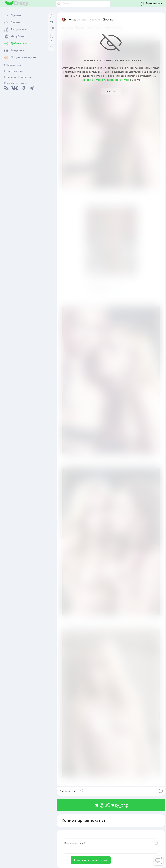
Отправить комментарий (91, 860)
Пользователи (14, 71)
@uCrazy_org (111, 805)
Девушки (108, 20)
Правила (10, 77)
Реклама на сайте (16, 83)
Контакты (24, 77)
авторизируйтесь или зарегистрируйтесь (105, 80)
